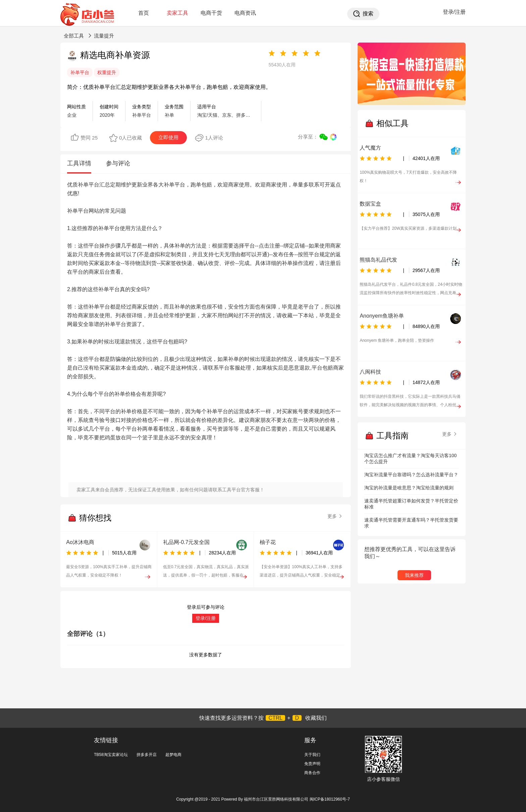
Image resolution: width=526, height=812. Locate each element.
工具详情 (79, 163)
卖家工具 (177, 13)
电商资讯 (245, 13)
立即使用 (168, 137)
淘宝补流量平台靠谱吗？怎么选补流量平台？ (411, 475)
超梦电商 (173, 755)
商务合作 (312, 773)
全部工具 (74, 36)
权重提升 (107, 72)
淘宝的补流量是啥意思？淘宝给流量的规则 (409, 488)
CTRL (275, 718)
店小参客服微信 (383, 779)
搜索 (368, 14)
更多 (335, 516)
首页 (144, 13)
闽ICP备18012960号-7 (330, 799)
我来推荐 (414, 575)
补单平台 (80, 72)
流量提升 (104, 36)
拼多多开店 (147, 755)
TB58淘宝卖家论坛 (111, 755)
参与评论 (118, 163)
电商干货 (211, 13)
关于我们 (312, 755)
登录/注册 (454, 12)
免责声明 (312, 764)
